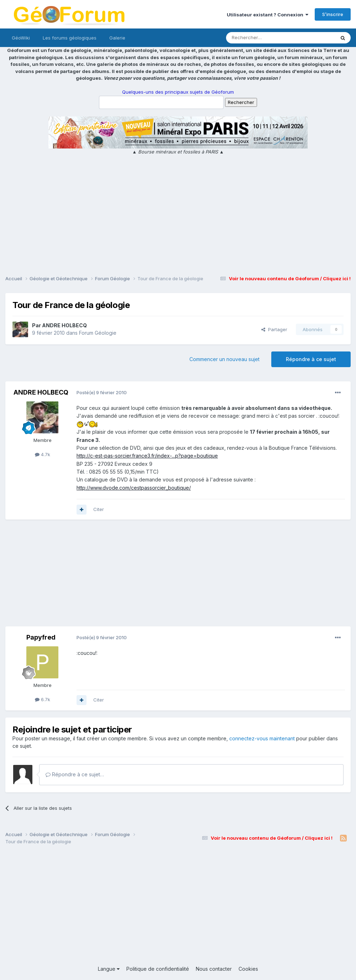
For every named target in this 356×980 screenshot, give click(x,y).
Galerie (117, 38)
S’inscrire (333, 14)
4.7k (43, 454)
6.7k (43, 699)
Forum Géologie (98, 333)
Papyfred (41, 637)
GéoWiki (21, 38)
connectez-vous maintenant (262, 738)
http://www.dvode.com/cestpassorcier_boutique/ (134, 488)
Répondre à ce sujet (311, 359)
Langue (109, 969)
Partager (274, 329)
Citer (99, 509)
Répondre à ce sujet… (75, 774)
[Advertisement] (178, 216)
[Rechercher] (265, 38)
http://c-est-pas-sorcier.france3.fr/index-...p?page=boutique (147, 456)
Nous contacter (214, 969)
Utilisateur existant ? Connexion (268, 15)
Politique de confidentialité (158, 969)
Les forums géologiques (70, 38)
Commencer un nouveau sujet (224, 359)
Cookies (248, 969)
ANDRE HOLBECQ (64, 325)
